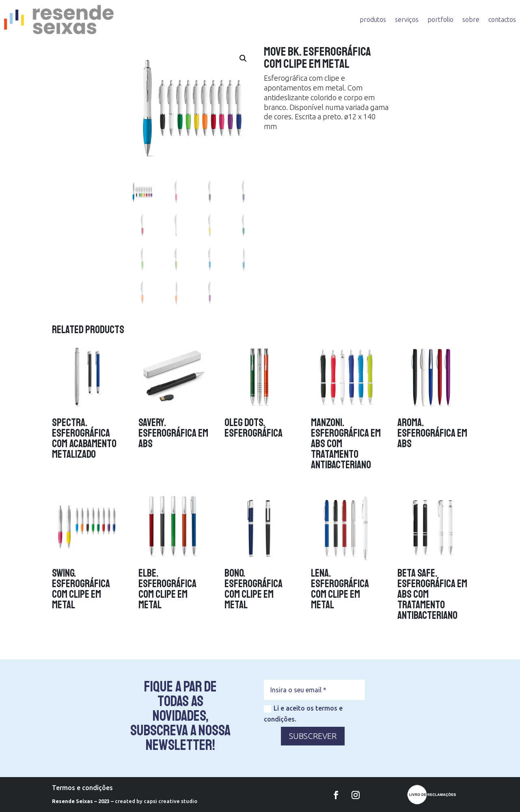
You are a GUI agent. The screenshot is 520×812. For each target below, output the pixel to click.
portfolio (440, 19)
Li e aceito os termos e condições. (303, 714)
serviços (407, 19)
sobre (471, 19)
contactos (502, 19)
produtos (373, 19)
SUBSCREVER (313, 736)
